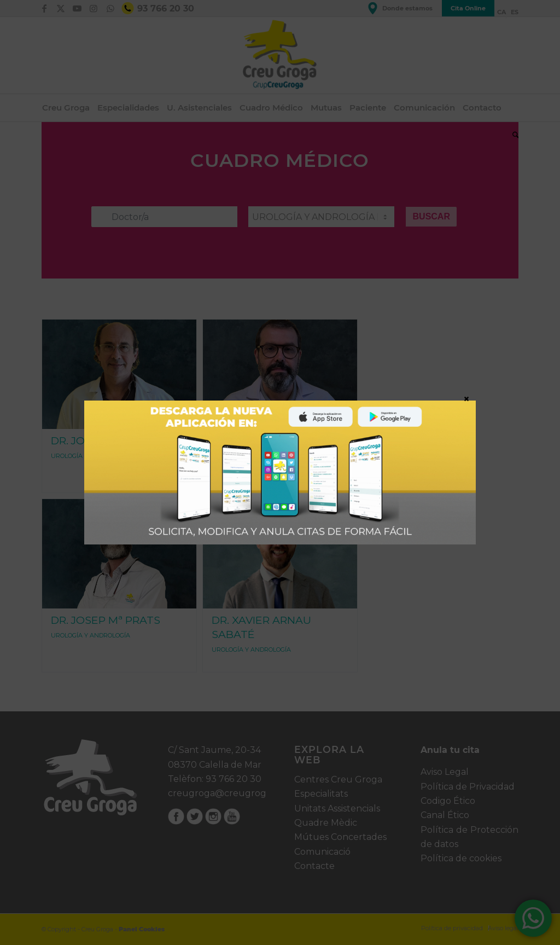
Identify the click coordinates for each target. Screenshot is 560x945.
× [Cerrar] (466, 398)
